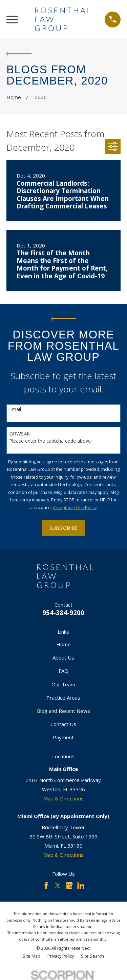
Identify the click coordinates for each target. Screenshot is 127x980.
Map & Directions (63, 798)
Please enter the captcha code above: (50, 441)
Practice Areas (63, 698)
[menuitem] (31, 956)
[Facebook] (46, 885)
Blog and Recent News (63, 711)
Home (63, 644)
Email (15, 410)
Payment (63, 737)
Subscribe (64, 528)
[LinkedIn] (81, 885)
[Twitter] (58, 885)
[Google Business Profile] (69, 885)
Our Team (63, 684)
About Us (63, 658)
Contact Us (63, 724)
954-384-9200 (63, 613)
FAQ (63, 671)
